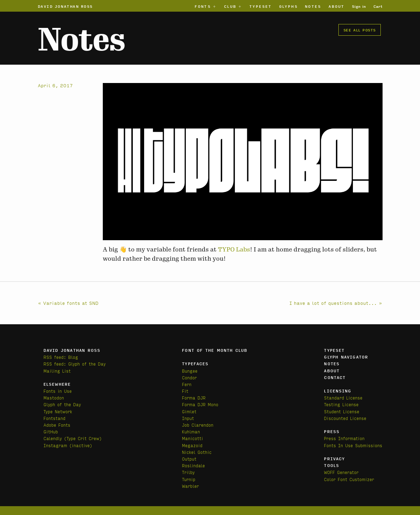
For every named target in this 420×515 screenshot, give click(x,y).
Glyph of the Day (62, 404)
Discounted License (345, 418)
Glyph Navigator (346, 357)
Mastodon (54, 398)
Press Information (344, 438)
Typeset (261, 6)
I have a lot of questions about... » (336, 303)
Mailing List (57, 371)
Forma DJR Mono (200, 404)
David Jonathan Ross (66, 6)
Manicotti (193, 438)
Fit (185, 391)
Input (188, 418)
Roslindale (193, 465)
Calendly (54, 438)
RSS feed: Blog (61, 357)
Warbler (190, 486)
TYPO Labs (234, 249)
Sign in (359, 6)
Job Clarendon (198, 425)
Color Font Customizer (349, 479)
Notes (313, 6)
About (336, 6)
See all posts (360, 30)
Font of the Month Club (215, 350)
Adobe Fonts (57, 425)
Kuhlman (191, 431)
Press (332, 431)
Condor (189, 377)
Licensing (338, 391)
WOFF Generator (341, 472)
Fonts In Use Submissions (353, 445)
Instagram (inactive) (68, 445)
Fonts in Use (58, 391)
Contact (335, 377)
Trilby (188, 472)
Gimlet (189, 411)
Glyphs (288, 6)
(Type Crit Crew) (83, 438)
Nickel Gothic (197, 452)
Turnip (189, 479)
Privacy (334, 458)
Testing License (341, 404)
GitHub (51, 431)
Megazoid (192, 445)
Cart (378, 6)
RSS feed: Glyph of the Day (75, 364)
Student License (342, 411)
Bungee (190, 371)
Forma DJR (194, 398)
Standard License (343, 398)
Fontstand (54, 418)
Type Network (58, 411)
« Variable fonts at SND (68, 303)
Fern (187, 384)
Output (189, 459)
